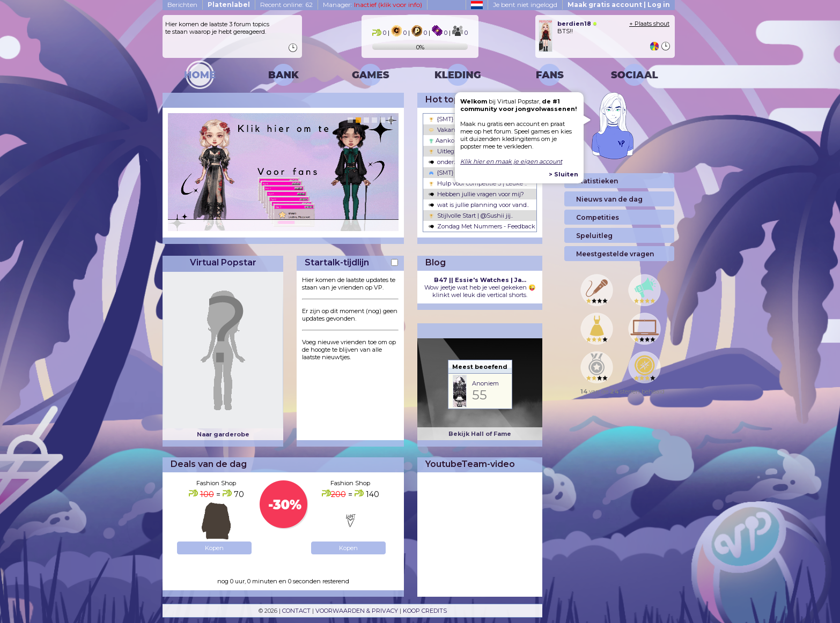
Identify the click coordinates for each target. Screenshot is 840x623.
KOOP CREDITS (425, 611)
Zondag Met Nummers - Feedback (482, 226)
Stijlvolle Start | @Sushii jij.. (471, 216)
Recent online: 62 (286, 5)
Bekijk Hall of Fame (480, 434)
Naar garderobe (223, 434)
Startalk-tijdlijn (337, 262)
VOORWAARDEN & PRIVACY (357, 611)
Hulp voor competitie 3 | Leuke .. (478, 183)
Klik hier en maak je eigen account (511, 161)
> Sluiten (563, 174)
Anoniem (485, 383)
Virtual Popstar (223, 262)
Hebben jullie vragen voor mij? (476, 194)
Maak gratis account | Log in (619, 5)
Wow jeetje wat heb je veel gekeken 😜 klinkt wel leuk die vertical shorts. (480, 287)
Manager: (373, 5)
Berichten (182, 5)
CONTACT (296, 611)
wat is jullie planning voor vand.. (479, 205)
